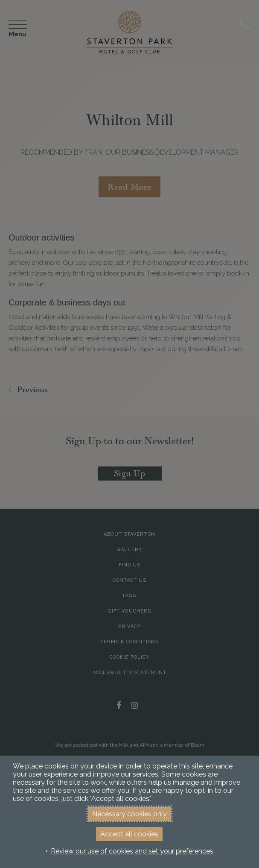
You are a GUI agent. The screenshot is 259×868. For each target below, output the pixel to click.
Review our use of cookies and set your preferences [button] (132, 851)
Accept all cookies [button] (129, 834)
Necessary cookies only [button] (129, 814)
